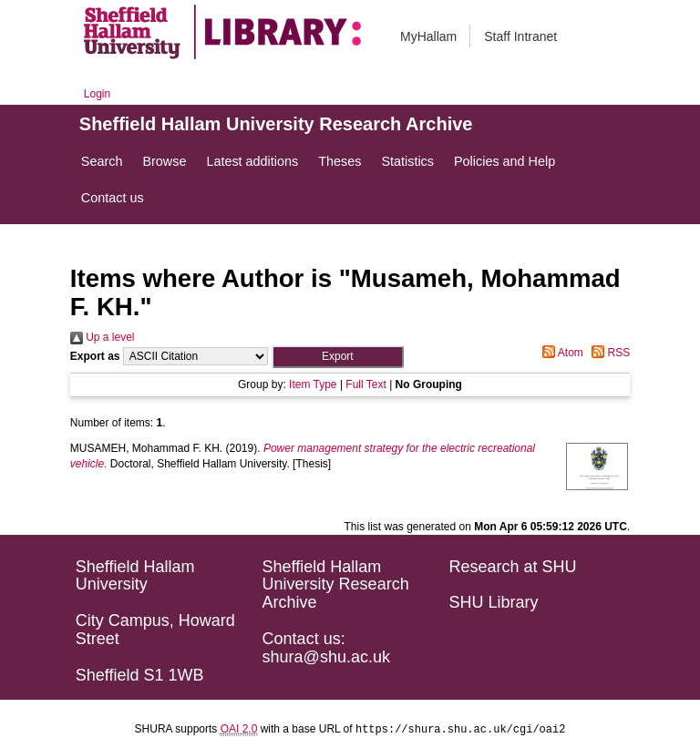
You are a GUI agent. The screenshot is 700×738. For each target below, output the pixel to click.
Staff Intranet (520, 36)
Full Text (365, 384)
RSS (608, 353)
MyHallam (428, 36)
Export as (95, 356)
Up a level (103, 337)
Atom (560, 353)
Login (97, 94)
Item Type (313, 384)
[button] (338, 357)
